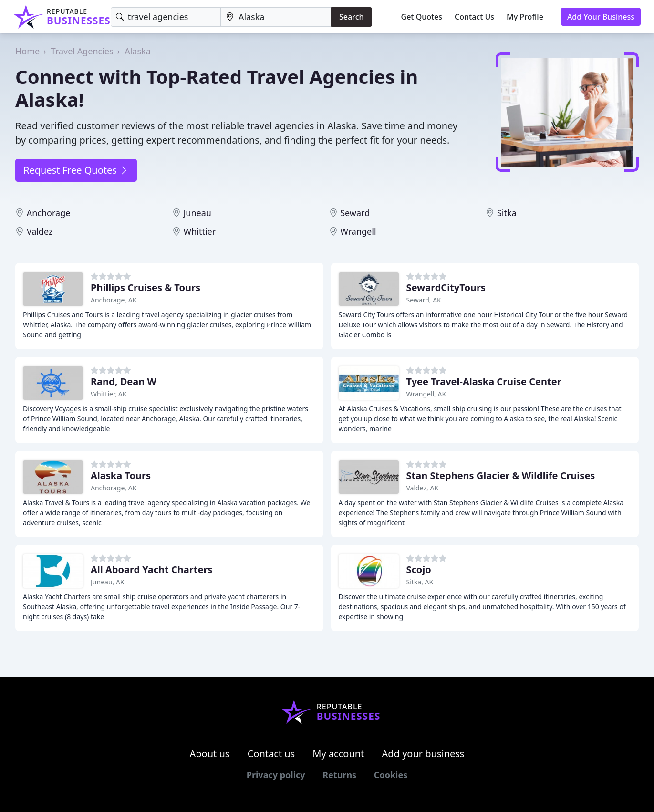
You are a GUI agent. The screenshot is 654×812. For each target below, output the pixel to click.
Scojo (419, 569)
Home (27, 51)
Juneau (197, 213)
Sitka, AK (420, 582)
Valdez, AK (423, 488)
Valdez (40, 231)
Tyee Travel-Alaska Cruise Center (484, 381)
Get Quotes (422, 17)
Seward (355, 213)
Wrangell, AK (426, 394)
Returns (339, 775)
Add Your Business (601, 17)
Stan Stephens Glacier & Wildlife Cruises (501, 475)
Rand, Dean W (124, 381)
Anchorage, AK (114, 300)
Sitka (507, 213)
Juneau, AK (108, 582)
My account (338, 754)
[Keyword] (166, 17)
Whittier (199, 231)
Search (351, 17)
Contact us (271, 754)
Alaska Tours (121, 475)
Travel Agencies (82, 51)
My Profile (525, 17)
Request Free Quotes (76, 170)
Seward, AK (424, 300)
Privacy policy (276, 775)
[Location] (276, 17)
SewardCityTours (446, 287)
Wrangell (358, 231)
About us (210, 754)
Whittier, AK (109, 394)
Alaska (138, 51)
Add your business (423, 754)
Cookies (391, 775)
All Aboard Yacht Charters (151, 569)
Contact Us (474, 17)
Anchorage (49, 213)
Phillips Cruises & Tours (145, 287)
